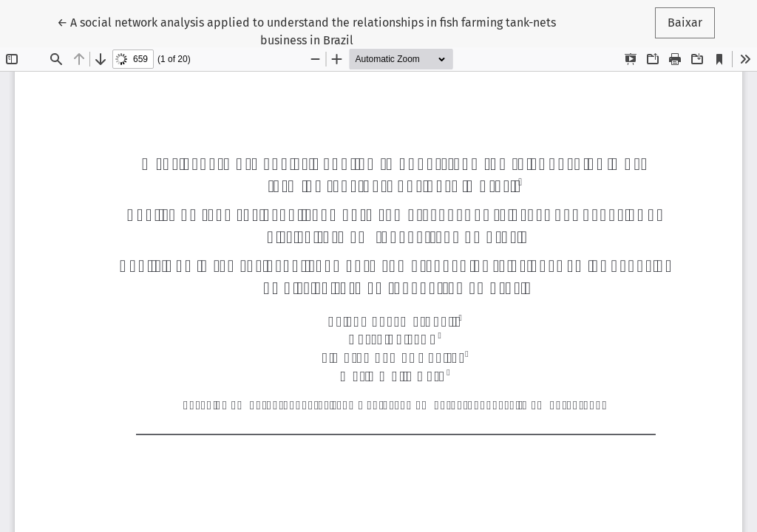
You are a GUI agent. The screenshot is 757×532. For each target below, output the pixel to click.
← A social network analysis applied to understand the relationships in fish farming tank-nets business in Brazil (306, 30)
